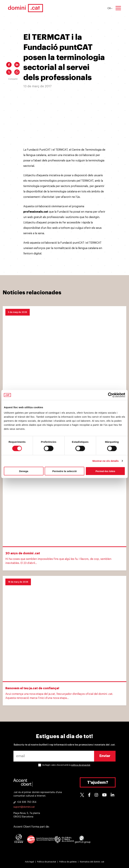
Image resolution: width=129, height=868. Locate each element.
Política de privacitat (47, 862)
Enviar (105, 756)
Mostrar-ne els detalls (105, 461)
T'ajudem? (98, 782)
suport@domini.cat (24, 807)
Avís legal (29, 862)
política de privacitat (81, 765)
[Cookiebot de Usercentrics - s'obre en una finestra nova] (110, 395)
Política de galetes (68, 862)
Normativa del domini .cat (92, 862)
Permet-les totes (105, 471)
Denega (24, 471)
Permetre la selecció (64, 471)
